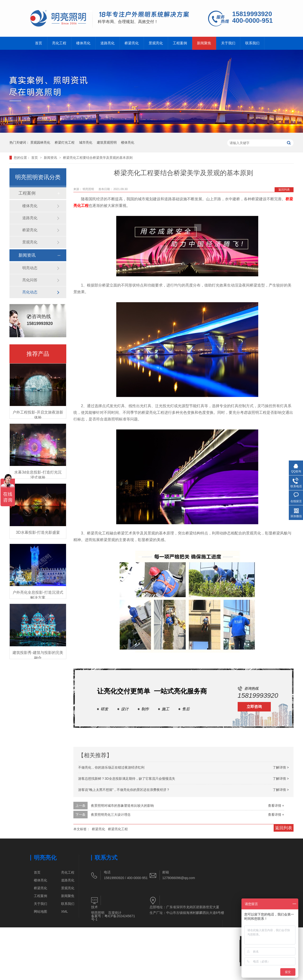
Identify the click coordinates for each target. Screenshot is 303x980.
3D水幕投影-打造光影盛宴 (38, 532)
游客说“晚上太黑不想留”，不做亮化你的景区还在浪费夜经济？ (124, 790)
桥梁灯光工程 (65, 142)
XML (65, 912)
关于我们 (228, 43)
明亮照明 (98, 913)
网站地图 (40, 912)
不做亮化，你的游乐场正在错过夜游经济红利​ (111, 767)
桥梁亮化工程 (118, 829)
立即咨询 (254, 707)
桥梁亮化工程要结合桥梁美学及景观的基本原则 (98, 158)
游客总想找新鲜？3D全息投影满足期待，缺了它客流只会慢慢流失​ (127, 779)
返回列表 (284, 190)
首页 (39, 43)
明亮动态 (30, 268)
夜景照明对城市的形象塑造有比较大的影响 (122, 806)
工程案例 (180, 43)
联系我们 (252, 43)
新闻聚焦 (204, 43)
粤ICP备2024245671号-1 (113, 918)
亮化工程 (59, 43)
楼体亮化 (83, 43)
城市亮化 (86, 142)
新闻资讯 (51, 158)
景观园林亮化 (40, 142)
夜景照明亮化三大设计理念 (111, 815)
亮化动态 (30, 292)
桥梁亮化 (132, 43)
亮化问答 (30, 280)
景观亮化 (156, 43)
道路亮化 (107, 43)
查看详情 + (276, 806)
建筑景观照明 (107, 142)
